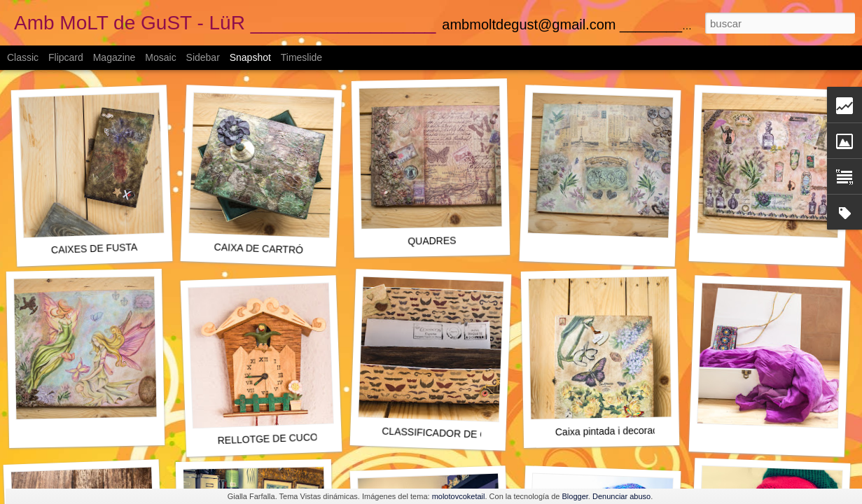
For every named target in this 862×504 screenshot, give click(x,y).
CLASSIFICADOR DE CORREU (452, 434)
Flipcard (66, 57)
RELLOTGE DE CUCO (267, 439)
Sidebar (203, 57)
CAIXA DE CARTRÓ (258, 248)
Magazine (114, 57)
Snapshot (250, 57)
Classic (23, 57)
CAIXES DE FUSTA (95, 248)
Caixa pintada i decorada (610, 431)
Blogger (575, 496)
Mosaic (160, 57)
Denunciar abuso (621, 496)
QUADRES (432, 240)
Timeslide (301, 57)
